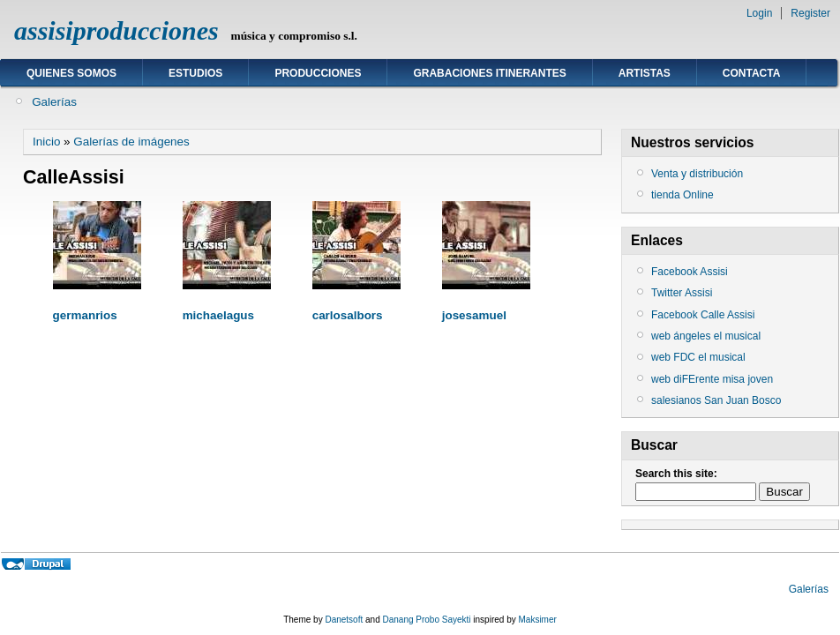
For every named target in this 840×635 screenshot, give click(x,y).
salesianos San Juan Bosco (716, 400)
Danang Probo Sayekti (426, 620)
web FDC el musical (698, 357)
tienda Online (682, 195)
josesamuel (474, 315)
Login (759, 13)
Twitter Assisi (682, 293)
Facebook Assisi (690, 272)
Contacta (752, 73)
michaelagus (218, 315)
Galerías (54, 102)
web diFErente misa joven (712, 379)
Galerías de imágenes (131, 142)
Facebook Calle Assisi (703, 315)
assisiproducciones (116, 30)
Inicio (46, 142)
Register (810, 13)
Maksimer (537, 620)
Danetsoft (344, 620)
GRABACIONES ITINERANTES (489, 73)
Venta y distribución (697, 174)
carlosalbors (348, 315)
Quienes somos (71, 73)
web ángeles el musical (706, 336)
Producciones (318, 73)
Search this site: (676, 474)
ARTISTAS (645, 73)
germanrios (85, 315)
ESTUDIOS (195, 73)
